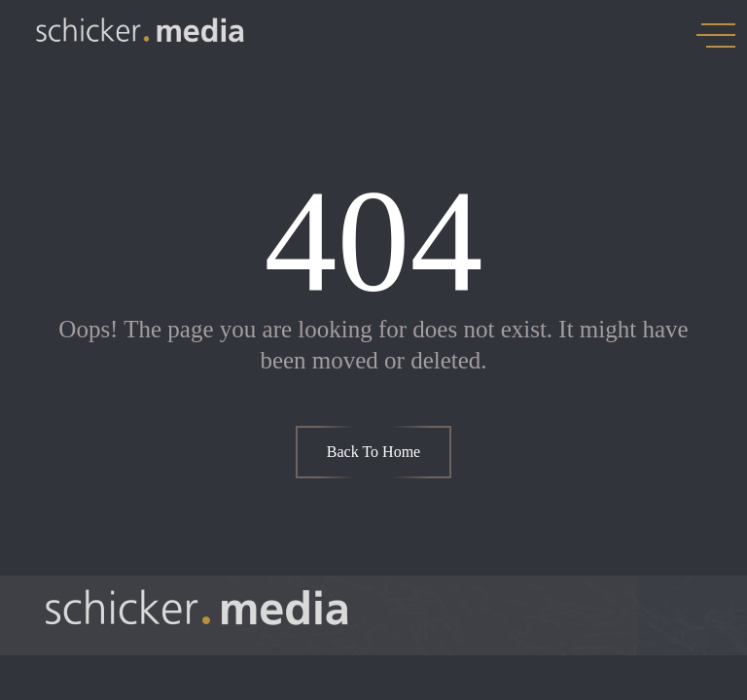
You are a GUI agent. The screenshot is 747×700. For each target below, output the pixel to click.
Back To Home (373, 452)
